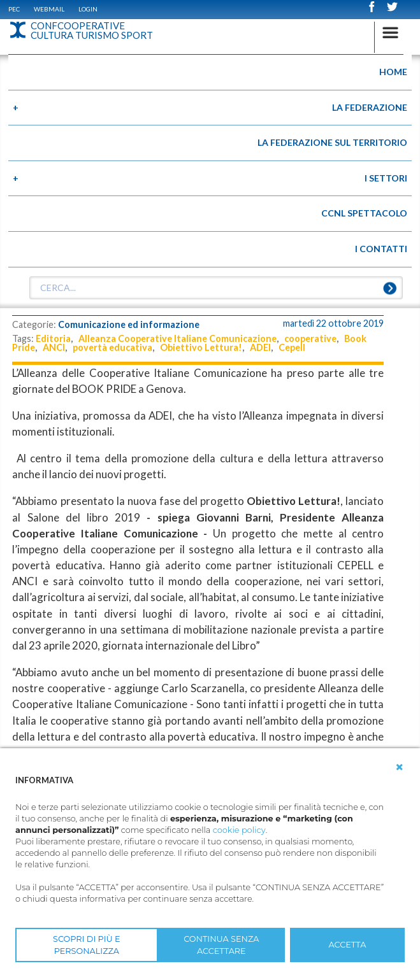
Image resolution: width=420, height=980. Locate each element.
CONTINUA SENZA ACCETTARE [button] (221, 945)
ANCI (54, 347)
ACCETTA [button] (348, 945)
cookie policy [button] (239, 830)
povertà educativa (112, 347)
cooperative (310, 338)
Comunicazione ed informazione (129, 324)
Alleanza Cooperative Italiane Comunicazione (177, 338)
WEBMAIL (49, 9)
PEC (14, 9)
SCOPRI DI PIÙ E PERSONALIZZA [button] (87, 945)
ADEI (260, 347)
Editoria (53, 338)
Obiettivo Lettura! (201, 347)
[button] (400, 767)
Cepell (292, 347)
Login (88, 9)
